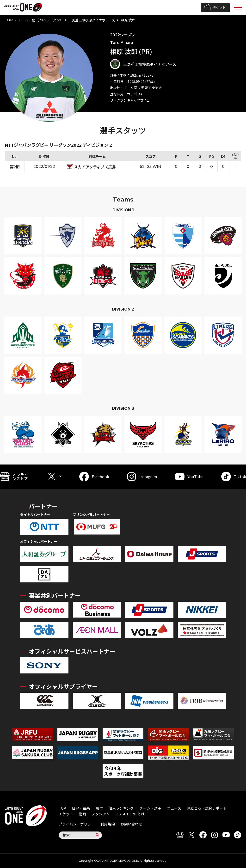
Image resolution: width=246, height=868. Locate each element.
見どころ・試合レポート (207, 808)
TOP (9, 20)
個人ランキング (121, 808)
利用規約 (108, 824)
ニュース (174, 808)
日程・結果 (81, 808)
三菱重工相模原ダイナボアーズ (92, 20)
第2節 (15, 167)
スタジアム (101, 814)
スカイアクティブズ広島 (95, 167)
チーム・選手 (150, 808)
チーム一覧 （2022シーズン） (41, 20)
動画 (82, 814)
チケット (215, 7)
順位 (99, 808)
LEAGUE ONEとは (130, 814)
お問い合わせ (131, 824)
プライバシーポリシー (77, 824)
